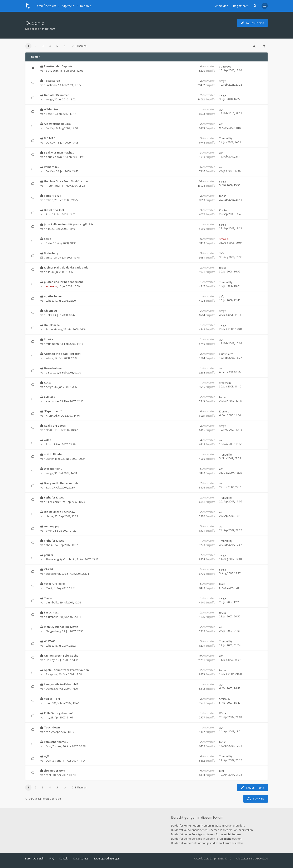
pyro (49, 531)
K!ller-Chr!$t (53, 502)
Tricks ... (49, 598)
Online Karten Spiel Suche (61, 656)
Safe (49, 114)
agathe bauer (53, 296)
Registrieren (241, 6)
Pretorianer (53, 186)
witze (48, 440)
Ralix (49, 315)
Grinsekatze (226, 354)
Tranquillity (226, 138)
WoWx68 (49, 641)
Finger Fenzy (53, 196)
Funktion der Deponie (58, 66)
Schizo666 (52, 71)
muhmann (52, 344)
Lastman (51, 85)
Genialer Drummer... (57, 95)
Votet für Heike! (54, 584)
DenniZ (50, 689)
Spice (48, 239)
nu (48, 717)
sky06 (49, 430)
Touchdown (52, 727)
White (49, 358)
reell (49, 775)
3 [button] (43, 46)
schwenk (224, 239)
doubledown (54, 157)
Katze (48, 382)
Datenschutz (81, 859)
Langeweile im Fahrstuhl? (61, 684)
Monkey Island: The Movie (61, 627)
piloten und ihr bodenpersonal (64, 282)
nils (48, 229)
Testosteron (52, 81)
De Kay (50, 128)
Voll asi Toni (52, 699)
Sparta (48, 339)
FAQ (52, 859)
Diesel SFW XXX (54, 210)
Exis (48, 214)
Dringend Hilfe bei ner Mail (62, 483)
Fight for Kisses (54, 497)
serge (223, 81)
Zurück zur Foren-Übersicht (43, 799)
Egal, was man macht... (59, 152)
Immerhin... (51, 167)
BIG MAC (50, 138)
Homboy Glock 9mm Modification (66, 181)
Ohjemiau (50, 311)
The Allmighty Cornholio (61, 559)
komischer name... (56, 742)
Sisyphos (52, 674)
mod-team (49, 29)
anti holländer (53, 454)
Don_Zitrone (54, 746)
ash (221, 110)
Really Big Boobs (55, 426)
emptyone (225, 383)
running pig (52, 526)
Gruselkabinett (54, 368)
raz (48, 732)
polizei (48, 555)
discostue (52, 372)
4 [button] (50, 46)
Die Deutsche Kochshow (60, 512)
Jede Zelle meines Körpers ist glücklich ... (71, 224)
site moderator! (54, 771)
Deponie (35, 23)
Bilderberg (51, 253)
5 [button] (57, 46)
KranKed (51, 416)
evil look (49, 397)
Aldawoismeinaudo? (58, 124)
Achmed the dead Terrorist (62, 354)
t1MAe (223, 210)
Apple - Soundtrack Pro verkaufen (66, 670)
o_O (46, 756)
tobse (49, 200)
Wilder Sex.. (52, 109)
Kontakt (64, 859)
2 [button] (36, 46)
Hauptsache (52, 325)
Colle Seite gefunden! (58, 713)
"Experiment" (53, 411)
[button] (65, 46)
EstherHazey (54, 329)
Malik (49, 588)
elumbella (52, 602)
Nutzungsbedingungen (106, 859)
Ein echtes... (52, 612)
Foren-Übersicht (35, 859)
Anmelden (222, 6)
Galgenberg (53, 631)
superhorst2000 (56, 574)
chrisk (50, 516)
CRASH (48, 569)
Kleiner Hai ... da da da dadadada (66, 267)
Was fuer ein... (53, 469)
